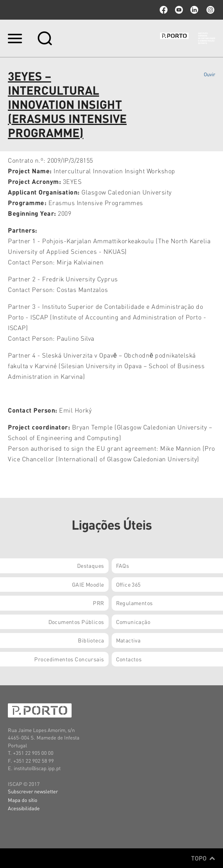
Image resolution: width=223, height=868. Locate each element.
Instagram (210, 10)
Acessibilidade (24, 808)
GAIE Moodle (88, 584)
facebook (164, 10)
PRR (98, 603)
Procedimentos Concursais (69, 659)
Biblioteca (91, 640)
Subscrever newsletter (33, 791)
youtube (179, 10)
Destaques (91, 565)
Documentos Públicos (76, 622)
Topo (203, 858)
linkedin (194, 10)
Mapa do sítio (23, 800)
